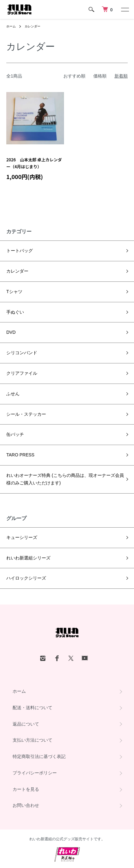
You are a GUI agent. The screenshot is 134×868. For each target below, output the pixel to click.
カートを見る (26, 789)
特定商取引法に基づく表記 (39, 756)
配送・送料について (32, 708)
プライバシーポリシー (35, 773)
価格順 (100, 76)
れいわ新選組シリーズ (28, 558)
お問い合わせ (26, 805)
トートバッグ (20, 251)
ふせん (13, 394)
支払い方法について (32, 740)
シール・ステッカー (26, 414)
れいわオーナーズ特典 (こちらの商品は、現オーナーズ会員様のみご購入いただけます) (65, 479)
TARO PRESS (20, 455)
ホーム (11, 26)
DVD (11, 332)
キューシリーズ (22, 537)
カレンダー (32, 26)
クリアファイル (22, 373)
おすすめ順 (74, 76)
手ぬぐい (15, 312)
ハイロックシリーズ (26, 578)
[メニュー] (125, 9)
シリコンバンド (22, 353)
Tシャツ (14, 292)
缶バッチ (15, 434)
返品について (26, 724)
